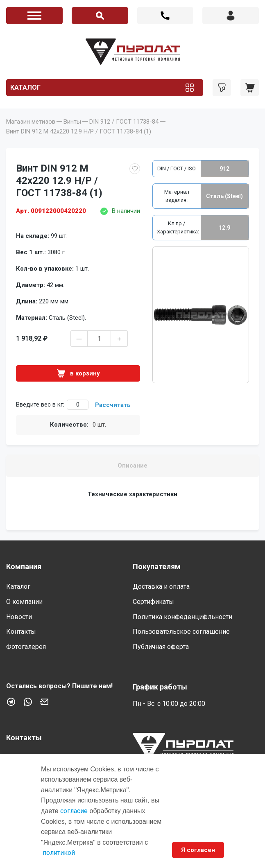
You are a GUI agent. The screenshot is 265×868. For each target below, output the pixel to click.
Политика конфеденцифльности (182, 617)
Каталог (25, 87)
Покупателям (157, 566)
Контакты (21, 632)
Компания (24, 566)
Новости (19, 617)
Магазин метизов (31, 122)
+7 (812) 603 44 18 (165, 16)
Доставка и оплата (161, 587)
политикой (59, 853)
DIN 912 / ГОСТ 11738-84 (124, 122)
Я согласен (198, 850)
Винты (72, 122)
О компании (24, 602)
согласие (74, 811)
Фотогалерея (26, 647)
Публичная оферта (161, 647)
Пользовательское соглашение (181, 632)
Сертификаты (153, 602)
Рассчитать (113, 405)
